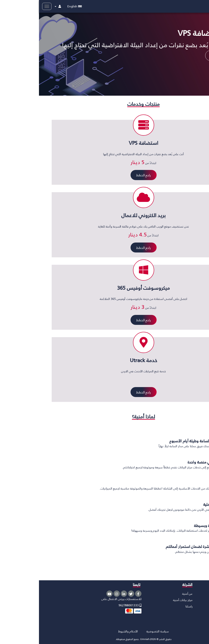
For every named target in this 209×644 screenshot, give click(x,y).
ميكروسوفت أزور (196, 613)
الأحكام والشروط (89, 631)
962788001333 (91, 605)
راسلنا (150, 606)
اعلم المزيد (180, 56)
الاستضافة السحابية (194, 594)
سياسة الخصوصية (119, 631)
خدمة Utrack (198, 619)
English (36, 6)
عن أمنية (148, 594)
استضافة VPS (197, 600)
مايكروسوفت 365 (195, 606)
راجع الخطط (104, 175)
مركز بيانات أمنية (144, 600)
